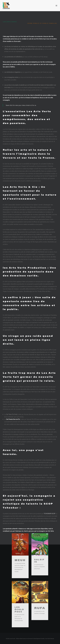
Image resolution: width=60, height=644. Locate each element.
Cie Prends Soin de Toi (13, 431)
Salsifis (39, 572)
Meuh (20, 572)
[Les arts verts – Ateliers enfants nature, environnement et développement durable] (6, 6)
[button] (56, 6)
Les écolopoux (19, 621)
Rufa (40, 620)
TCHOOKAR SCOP (49, 525)
